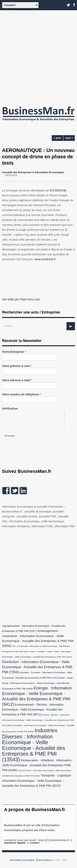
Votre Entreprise (14, 352)
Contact (34, 843)
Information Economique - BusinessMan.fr (31, 860)
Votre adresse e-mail (17, 380)
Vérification (10, 409)
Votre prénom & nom (17, 366)
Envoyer (10, 436)
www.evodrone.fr (45, 259)
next (69, 138)
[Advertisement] (38, 57)
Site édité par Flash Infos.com (21, 299)
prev (57, 138)
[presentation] (33, 419)
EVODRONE (58, 190)
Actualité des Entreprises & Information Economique (33, 172)
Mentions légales (15, 843)
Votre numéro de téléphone (22, 394)
